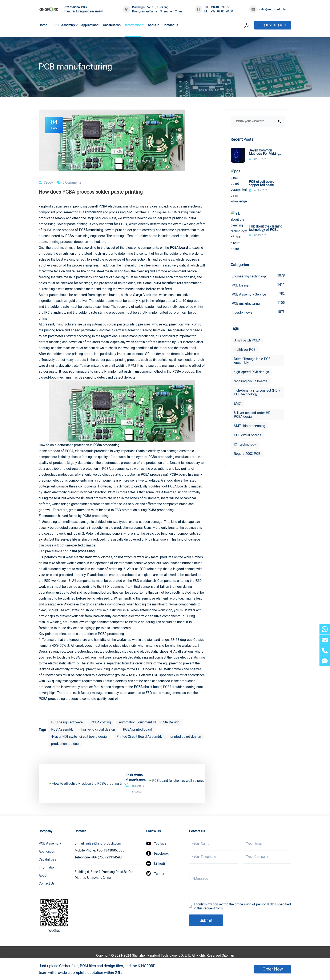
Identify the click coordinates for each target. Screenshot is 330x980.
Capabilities (111, 25)
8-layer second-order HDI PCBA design (253, 367)
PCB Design (258, 238)
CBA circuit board (149, 687)
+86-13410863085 (217, 7)
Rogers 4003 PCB (247, 406)
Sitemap (228, 950)
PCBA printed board (137, 729)
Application (89, 25)
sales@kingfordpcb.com (275, 9)
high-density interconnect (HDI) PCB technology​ (257, 345)
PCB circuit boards (247, 388)
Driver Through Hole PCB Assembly (252, 314)
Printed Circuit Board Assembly (139, 737)
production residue (65, 744)
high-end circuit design (98, 729)
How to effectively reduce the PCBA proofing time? (91, 778)
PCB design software (67, 722)
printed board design (186, 737)
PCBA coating (101, 722)
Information (133, 25)
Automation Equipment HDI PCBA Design (149, 722)
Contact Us (170, 25)
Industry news (258, 265)
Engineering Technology (258, 229)
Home (43, 25)
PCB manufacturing (258, 256)
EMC (237, 356)
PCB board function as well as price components (148, 778)
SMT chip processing (249, 379)
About (152, 25)
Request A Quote (273, 25)
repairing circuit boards (251, 334)
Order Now (273, 969)
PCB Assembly (65, 25)
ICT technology (245, 397)
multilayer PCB (245, 302)
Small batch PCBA (247, 293)
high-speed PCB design (251, 325)
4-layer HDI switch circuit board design (80, 737)
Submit (206, 914)
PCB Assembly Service (258, 247)
